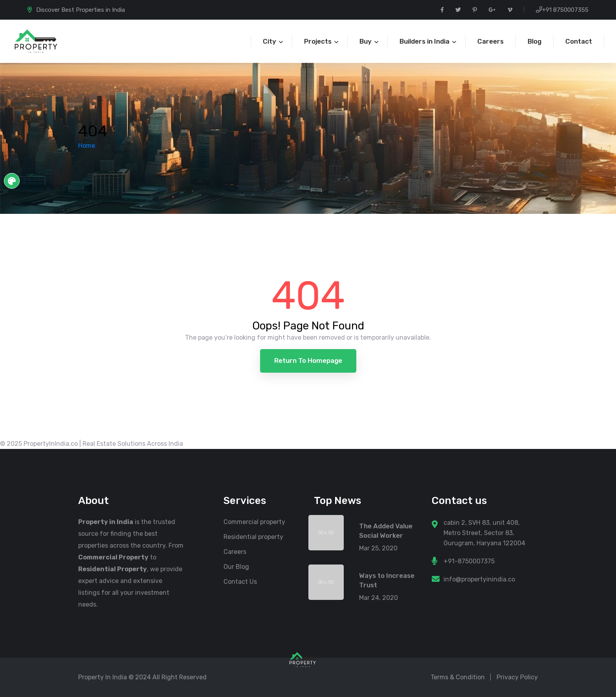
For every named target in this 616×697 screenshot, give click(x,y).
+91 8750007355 (565, 10)
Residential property (253, 537)
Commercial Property (113, 557)
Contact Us (240, 582)
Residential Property (113, 569)
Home (87, 146)
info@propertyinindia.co (479, 579)
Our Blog (236, 567)
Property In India (103, 677)
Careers (235, 552)
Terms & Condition (458, 677)
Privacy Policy (517, 677)
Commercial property (254, 522)
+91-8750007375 (469, 561)
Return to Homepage (308, 360)
